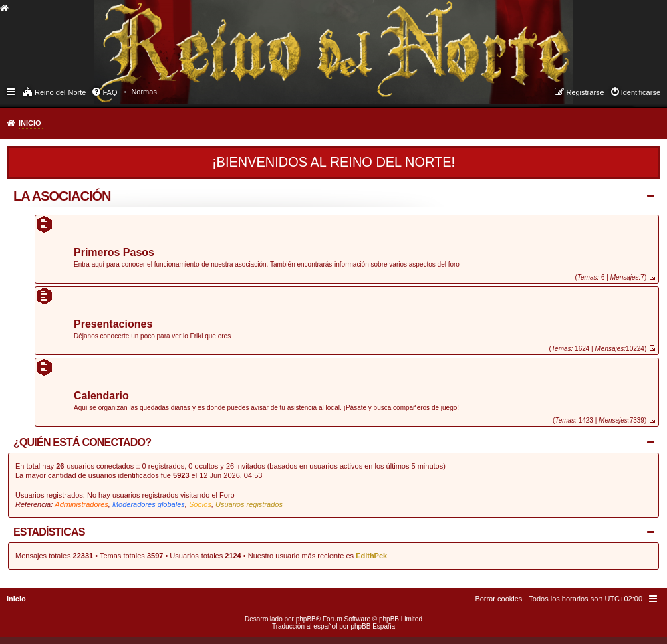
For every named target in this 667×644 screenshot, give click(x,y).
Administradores (81, 504)
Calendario (101, 396)
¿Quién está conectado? (82, 442)
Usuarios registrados (249, 504)
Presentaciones (113, 325)
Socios (200, 504)
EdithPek (371, 556)
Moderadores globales (149, 504)
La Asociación (62, 196)
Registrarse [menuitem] (585, 92)
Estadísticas (49, 532)
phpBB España (373, 626)
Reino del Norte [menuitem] (60, 92)
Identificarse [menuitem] (641, 92)
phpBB (306, 619)
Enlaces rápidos (12, 91)
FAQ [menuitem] (110, 92)
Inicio (30, 123)
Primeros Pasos (114, 253)
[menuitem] (144, 92)
